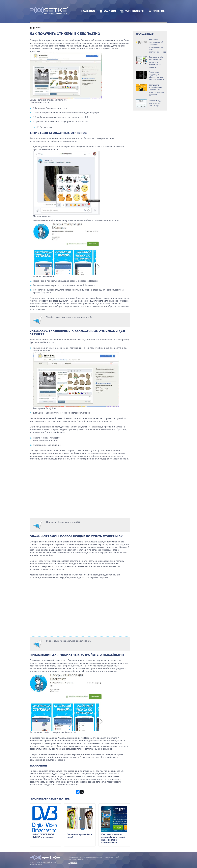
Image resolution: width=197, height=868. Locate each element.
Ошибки (110, 11)
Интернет (159, 11)
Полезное (88, 11)
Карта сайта (73, 863)
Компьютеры (134, 11)
